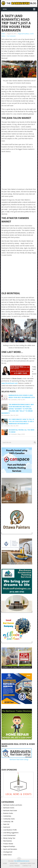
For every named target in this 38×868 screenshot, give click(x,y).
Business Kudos (8, 813)
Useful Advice (7, 855)
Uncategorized (8, 852)
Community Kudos (9, 819)
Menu (5, 9)
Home (5, 863)
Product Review (8, 844)
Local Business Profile (10, 830)
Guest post (7, 827)
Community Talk (8, 822)
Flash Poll (6, 824)
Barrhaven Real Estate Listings (19, 760)
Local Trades (15, 866)
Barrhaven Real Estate (10, 811)
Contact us (27, 866)
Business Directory (28, 863)
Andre (3, 34)
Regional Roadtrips (24, 34)
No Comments (11, 36)
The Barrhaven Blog (21, 861)
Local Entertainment (9, 835)
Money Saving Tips (9, 838)
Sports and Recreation (10, 849)
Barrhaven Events (9, 808)
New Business (7, 841)
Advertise (14, 863)
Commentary (7, 816)
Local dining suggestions (11, 833)
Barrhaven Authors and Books (13, 805)
